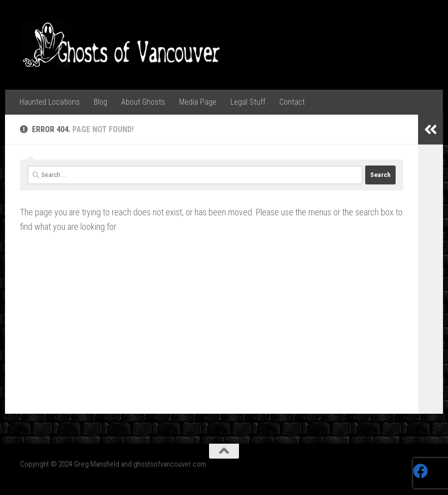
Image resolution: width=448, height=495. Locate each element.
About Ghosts (143, 102)
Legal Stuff (248, 102)
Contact (292, 102)
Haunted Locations (50, 102)
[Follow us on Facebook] (421, 471)
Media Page (198, 102)
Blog (101, 102)
